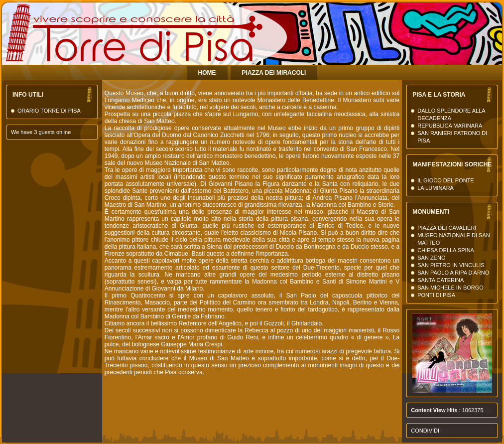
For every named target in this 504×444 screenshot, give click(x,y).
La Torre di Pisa (406, 45)
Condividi (425, 431)
